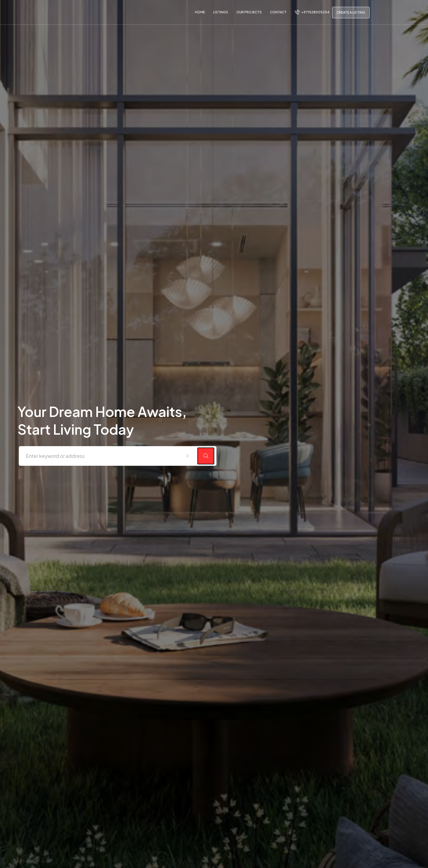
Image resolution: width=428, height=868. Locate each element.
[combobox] (107, 457)
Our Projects (249, 12)
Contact (278, 12)
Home (200, 12)
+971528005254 (312, 12)
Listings (221, 12)
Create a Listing (351, 12)
